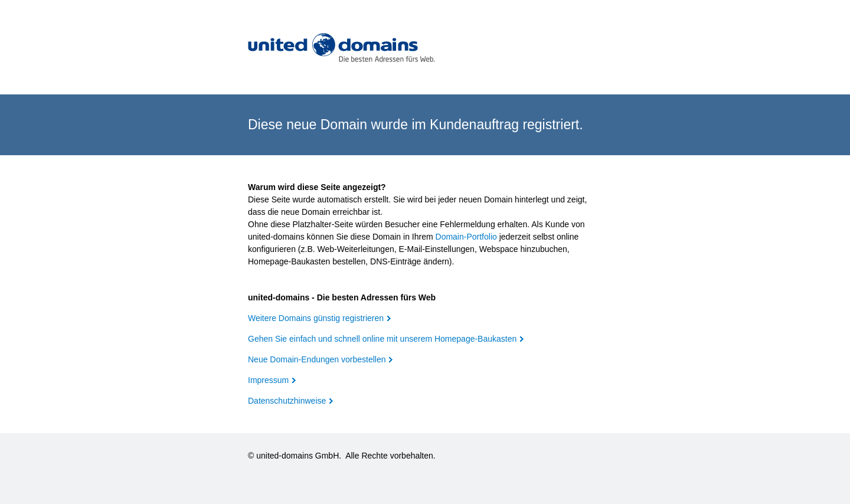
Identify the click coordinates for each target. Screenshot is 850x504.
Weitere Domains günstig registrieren (316, 318)
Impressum (268, 380)
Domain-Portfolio (466, 237)
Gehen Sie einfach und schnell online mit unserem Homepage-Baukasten (382, 339)
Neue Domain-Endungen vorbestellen (317, 359)
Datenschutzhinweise (287, 401)
